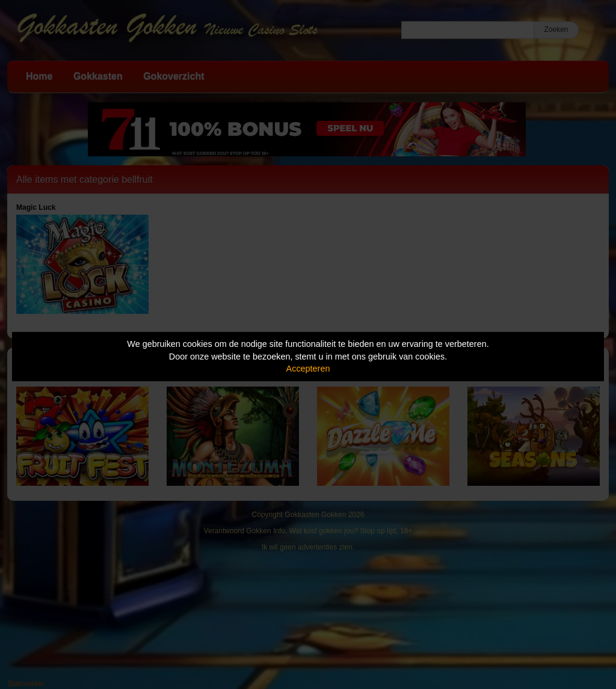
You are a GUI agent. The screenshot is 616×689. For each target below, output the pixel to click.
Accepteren (308, 369)
